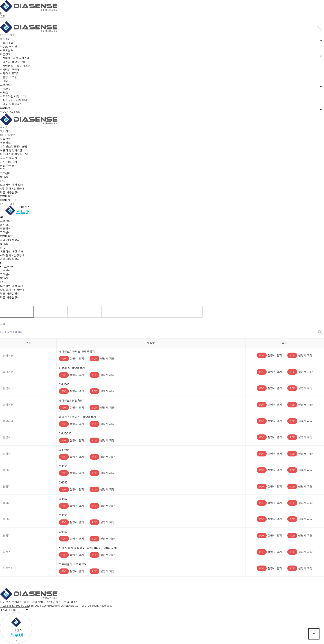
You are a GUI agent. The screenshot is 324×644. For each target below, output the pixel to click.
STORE (11, 35)
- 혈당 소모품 (8, 77)
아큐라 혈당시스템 (11, 150)
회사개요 (5, 131)
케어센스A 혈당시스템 (13, 146)
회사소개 (5, 127)
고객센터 (5, 173)
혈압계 (84, 312)
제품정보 (5, 142)
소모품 (152, 312)
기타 (3, 169)
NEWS (4, 177)
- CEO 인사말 (9, 46)
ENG (3, 35)
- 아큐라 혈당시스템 (12, 62)
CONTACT (6, 196)
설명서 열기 (72, 358)
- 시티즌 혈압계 (10, 69)
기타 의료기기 (9, 162)
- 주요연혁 (7, 50)
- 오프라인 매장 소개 (13, 96)
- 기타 (4, 81)
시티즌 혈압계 (9, 158)
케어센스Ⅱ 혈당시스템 (14, 154)
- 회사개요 (7, 43)
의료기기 (118, 312)
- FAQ (4, 92)
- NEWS (5, 88)
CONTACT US (9, 200)
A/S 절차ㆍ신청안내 (12, 188)
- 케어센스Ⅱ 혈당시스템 (15, 66)
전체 (17, 312)
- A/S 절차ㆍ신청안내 (13, 100)
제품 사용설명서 (10, 192)
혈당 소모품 (7, 165)
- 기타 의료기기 (10, 73)
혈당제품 (51, 312)
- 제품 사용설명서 (11, 104)
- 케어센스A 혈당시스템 (15, 58)
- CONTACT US (10, 111)
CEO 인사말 (7, 135)
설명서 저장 (102, 358)
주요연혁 (5, 139)
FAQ (3, 181)
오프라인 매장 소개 (12, 184)
